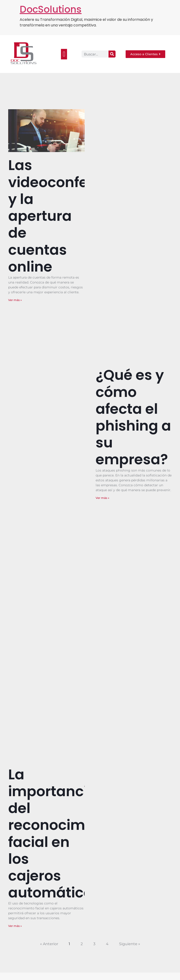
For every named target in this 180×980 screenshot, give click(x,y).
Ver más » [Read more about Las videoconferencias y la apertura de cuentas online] (15, 300)
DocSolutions (51, 9)
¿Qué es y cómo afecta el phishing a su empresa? (133, 417)
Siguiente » (130, 944)
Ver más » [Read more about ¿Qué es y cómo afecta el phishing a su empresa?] (102, 498)
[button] (64, 54)
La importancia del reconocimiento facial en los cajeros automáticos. (65, 834)
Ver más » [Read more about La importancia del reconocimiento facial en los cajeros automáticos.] (15, 926)
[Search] (112, 54)
